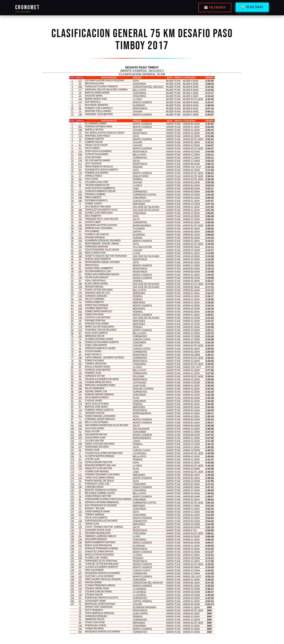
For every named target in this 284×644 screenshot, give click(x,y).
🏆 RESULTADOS (252, 7)
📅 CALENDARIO (215, 8)
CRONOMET (28, 8)
